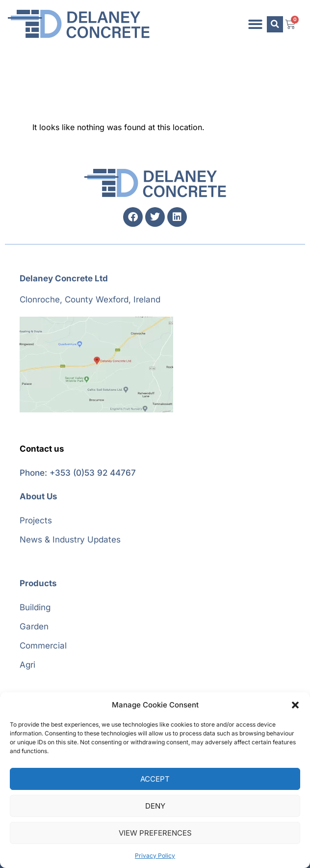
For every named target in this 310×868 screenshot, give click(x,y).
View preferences (155, 833)
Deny (155, 806)
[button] (295, 705)
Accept (155, 779)
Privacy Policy (155, 855)
